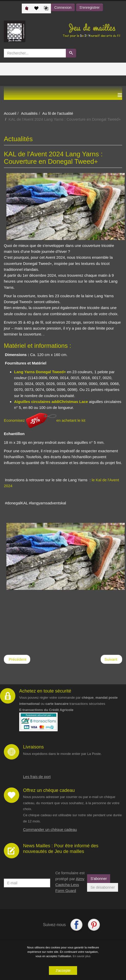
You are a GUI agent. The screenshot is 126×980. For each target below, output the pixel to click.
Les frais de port (37, 777)
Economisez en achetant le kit (45, 420)
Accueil (10, 113)
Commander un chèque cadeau (50, 829)
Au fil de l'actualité (58, 113)
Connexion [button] (63, 7)
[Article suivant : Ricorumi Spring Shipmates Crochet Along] (111, 659)
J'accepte (63, 971)
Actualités (29, 113)
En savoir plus (82, 957)
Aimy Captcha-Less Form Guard (70, 885)
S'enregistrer (90, 7)
